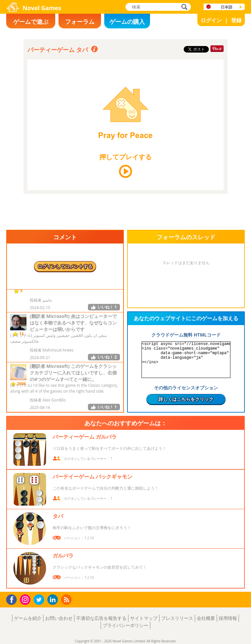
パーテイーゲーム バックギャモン (92, 477)
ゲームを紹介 (28, 618)
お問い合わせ (59, 618)
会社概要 (206, 618)
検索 (183, 7)
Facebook (13, 599)
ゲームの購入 (127, 22)
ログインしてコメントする (65, 266)
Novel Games (42, 8)
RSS (67, 599)
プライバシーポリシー (125, 625)
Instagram (26, 599)
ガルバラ (63, 556)
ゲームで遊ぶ (31, 22)
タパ (58, 516)
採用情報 (228, 618)
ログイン (211, 20)
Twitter (40, 600)
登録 (236, 20)
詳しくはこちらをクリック (186, 399)
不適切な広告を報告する (101, 618)
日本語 (226, 7)
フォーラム (80, 22)
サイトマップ (144, 618)
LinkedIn (54, 600)
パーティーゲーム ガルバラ (85, 437)
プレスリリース (177, 618)
